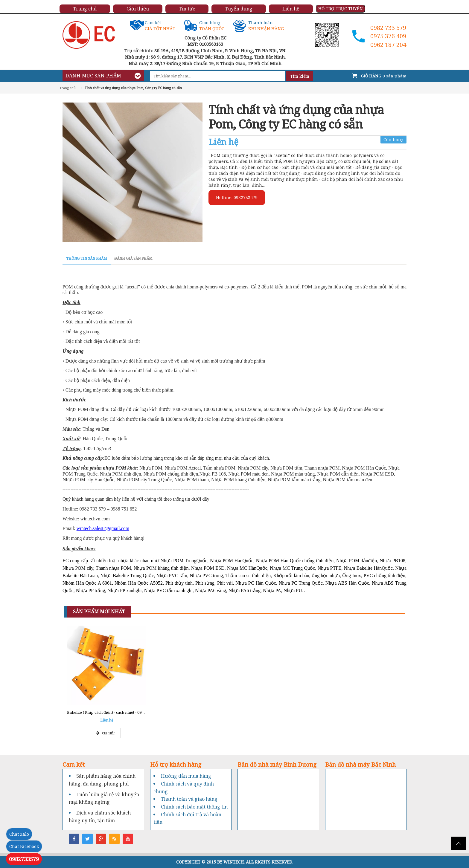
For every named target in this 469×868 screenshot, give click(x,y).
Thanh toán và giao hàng (189, 799)
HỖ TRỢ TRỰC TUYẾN (341, 9)
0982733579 (24, 859)
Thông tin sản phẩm (87, 258)
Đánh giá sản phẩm (133, 258)
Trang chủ (68, 88)
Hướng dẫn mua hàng (186, 776)
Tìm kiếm (300, 76)
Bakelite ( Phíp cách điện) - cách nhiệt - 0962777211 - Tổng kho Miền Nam (133, 712)
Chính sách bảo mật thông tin (194, 807)
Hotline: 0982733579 (237, 197)
